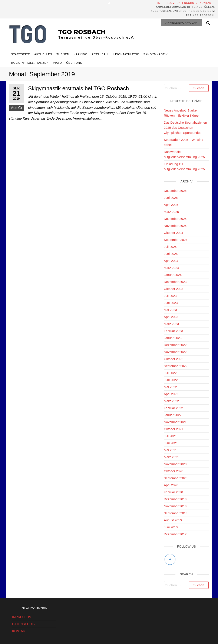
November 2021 (175, 422)
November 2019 (175, 506)
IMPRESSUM (22, 617)
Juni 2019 (171, 527)
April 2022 (171, 394)
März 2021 (171, 457)
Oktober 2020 (174, 471)
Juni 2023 (171, 303)
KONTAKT (20, 631)
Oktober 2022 (174, 359)
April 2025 (171, 205)
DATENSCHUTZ (24, 624)
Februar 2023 (174, 331)
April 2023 (171, 317)
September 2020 (176, 478)
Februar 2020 (174, 492)
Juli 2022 (170, 373)
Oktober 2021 (174, 429)
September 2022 (176, 366)
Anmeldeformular (181, 23)
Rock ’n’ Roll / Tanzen (30, 63)
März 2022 (171, 401)
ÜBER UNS (74, 63)
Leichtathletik (126, 54)
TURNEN (63, 54)
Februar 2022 (174, 408)
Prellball (100, 54)
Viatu (57, 63)
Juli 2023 (170, 296)
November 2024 (175, 226)
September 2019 (176, 513)
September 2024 (176, 240)
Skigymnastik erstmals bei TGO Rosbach (78, 88)
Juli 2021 (170, 436)
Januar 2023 (173, 338)
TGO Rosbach (82, 32)
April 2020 (171, 485)
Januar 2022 (173, 415)
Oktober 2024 (174, 233)
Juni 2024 (171, 254)
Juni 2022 (171, 380)
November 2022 (175, 352)
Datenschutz (187, 3)
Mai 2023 (171, 310)
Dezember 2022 (175, 345)
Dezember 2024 (175, 219)
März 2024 (171, 268)
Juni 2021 (171, 443)
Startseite (21, 54)
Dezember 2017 (175, 534)
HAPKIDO (80, 54)
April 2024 (171, 261)
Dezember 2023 (175, 282)
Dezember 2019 (175, 499)
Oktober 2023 (174, 289)
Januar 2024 (173, 275)
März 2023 (171, 324)
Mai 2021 (171, 450)
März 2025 (171, 212)
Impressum (166, 3)
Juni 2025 (171, 198)
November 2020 (175, 464)
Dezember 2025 (175, 191)
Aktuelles (43, 54)
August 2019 (173, 520)
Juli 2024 (170, 247)
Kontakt (207, 3)
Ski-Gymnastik (156, 54)
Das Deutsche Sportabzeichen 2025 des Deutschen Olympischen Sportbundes (186, 128)
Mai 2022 (171, 387)
